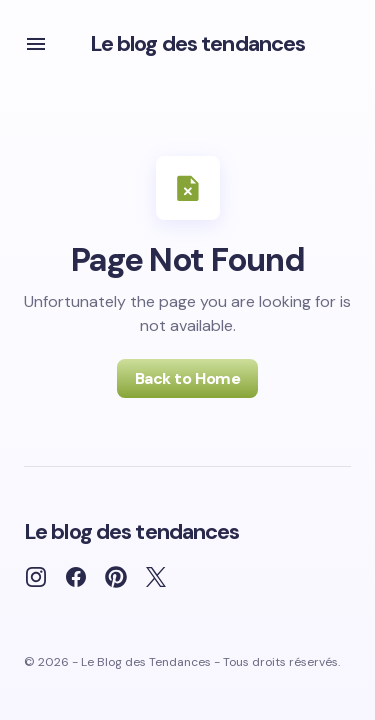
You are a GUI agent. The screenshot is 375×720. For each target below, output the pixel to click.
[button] (36, 44)
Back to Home (187, 378)
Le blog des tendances (198, 43)
